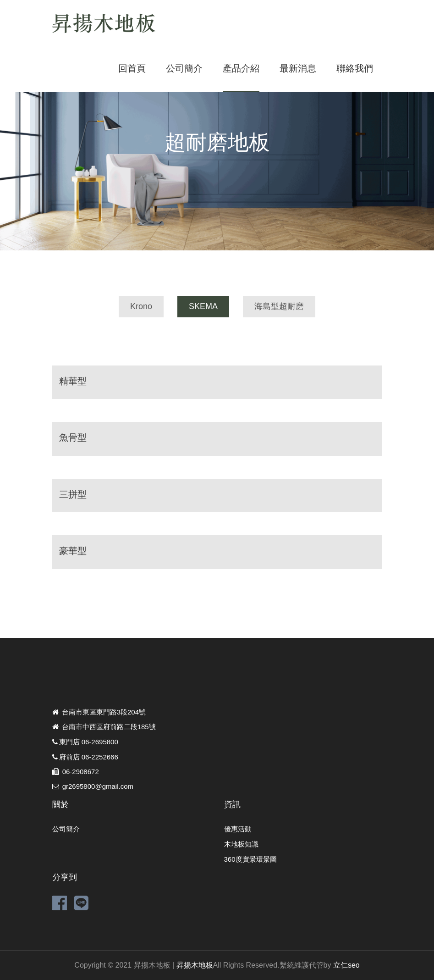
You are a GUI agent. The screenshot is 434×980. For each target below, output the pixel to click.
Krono (141, 306)
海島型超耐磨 (279, 306)
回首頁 (132, 68)
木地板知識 (241, 844)
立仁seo (346, 965)
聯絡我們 (355, 68)
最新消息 (298, 68)
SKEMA (203, 306)
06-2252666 (100, 757)
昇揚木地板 (195, 965)
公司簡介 (184, 68)
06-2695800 (100, 742)
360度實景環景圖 (250, 859)
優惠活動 (238, 829)
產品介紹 (241, 68)
